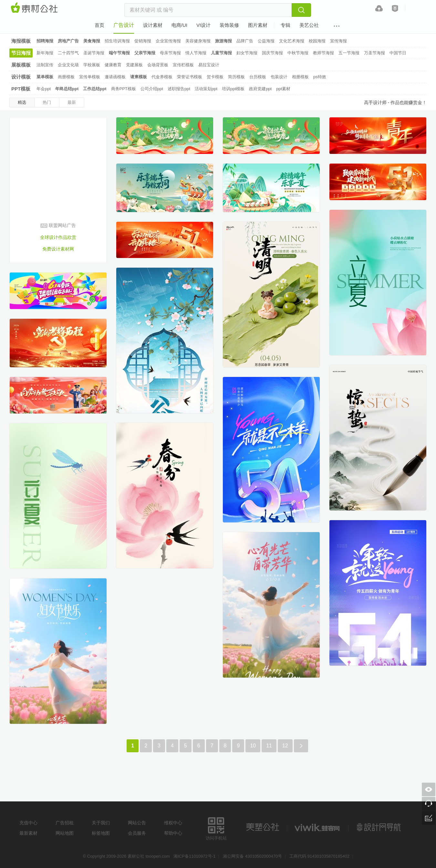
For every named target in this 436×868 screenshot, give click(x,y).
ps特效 (320, 77)
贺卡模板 (215, 77)
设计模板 (21, 77)
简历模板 (236, 77)
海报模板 (21, 41)
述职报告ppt (179, 89)
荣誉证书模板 (190, 77)
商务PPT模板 (124, 89)
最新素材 (28, 833)
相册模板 (300, 77)
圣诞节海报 (94, 53)
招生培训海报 (117, 41)
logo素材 (318, 827)
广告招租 (65, 823)
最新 (72, 102)
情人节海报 (196, 53)
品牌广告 (245, 41)
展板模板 (21, 65)
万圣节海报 (374, 53)
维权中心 (173, 823)
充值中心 (28, 823)
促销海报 (143, 41)
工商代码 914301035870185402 (319, 856)
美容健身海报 (198, 41)
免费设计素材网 (58, 249)
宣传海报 (338, 41)
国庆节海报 (272, 53)
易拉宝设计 (209, 65)
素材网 (35, 8)
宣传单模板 (90, 77)
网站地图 (65, 833)
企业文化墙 (68, 65)
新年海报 (45, 53)
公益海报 (266, 41)
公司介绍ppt (152, 89)
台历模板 (258, 77)
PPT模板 (21, 89)
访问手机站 (216, 828)
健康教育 (113, 65)
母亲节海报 (170, 53)
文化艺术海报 (292, 41)
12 (285, 746)
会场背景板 (158, 65)
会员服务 (137, 833)
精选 (22, 102)
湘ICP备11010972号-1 (194, 856)
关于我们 (101, 823)
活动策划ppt (206, 89)
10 (253, 746)
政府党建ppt (260, 89)
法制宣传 (45, 65)
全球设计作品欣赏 (58, 237)
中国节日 (398, 53)
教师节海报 (323, 53)
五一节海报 (349, 53)
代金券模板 (162, 77)
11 (269, 746)
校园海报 (317, 41)
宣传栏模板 (183, 65)
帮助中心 (173, 833)
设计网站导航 (379, 827)
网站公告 (137, 823)
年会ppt (44, 89)
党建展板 (134, 65)
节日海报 (21, 53)
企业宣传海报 (168, 41)
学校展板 (92, 65)
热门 (47, 102)
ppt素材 (283, 89)
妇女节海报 (247, 53)
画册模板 (66, 77)
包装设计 (279, 77)
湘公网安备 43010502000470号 (252, 856)
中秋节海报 (298, 53)
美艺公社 (263, 827)
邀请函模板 (115, 77)
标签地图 (101, 833)
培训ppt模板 (233, 89)
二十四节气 (68, 53)
